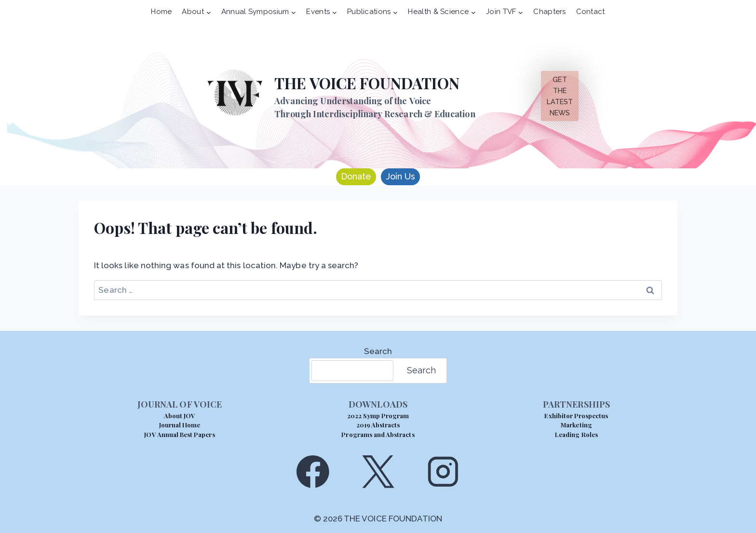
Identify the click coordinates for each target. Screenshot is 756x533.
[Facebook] (313, 471)
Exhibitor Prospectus (576, 416)
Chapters (549, 12)
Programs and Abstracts (378, 434)
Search (378, 351)
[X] (378, 471)
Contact (591, 12)
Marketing (576, 425)
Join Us (400, 176)
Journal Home (180, 425)
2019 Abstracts (378, 425)
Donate (356, 176)
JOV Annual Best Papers (179, 434)
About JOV (180, 416)
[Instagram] (443, 471)
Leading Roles (576, 434)
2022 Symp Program (378, 416)
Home (161, 12)
